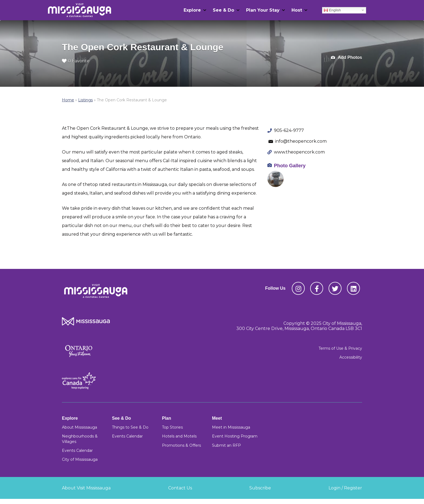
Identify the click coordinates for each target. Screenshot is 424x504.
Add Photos (347, 58)
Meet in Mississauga (231, 427)
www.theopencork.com (299, 152)
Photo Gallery (290, 166)
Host (297, 10)
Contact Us (180, 488)
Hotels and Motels (179, 436)
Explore (192, 10)
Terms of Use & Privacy (340, 348)
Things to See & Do (130, 427)
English (332, 10)
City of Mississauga (80, 459)
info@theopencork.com (301, 141)
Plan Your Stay (263, 10)
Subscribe (260, 488)
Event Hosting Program (235, 436)
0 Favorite (76, 61)
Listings (85, 100)
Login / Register (345, 488)
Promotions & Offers (181, 445)
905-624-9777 (289, 130)
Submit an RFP (226, 445)
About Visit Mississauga (86, 488)
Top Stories (172, 427)
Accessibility (351, 357)
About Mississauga (79, 427)
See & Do (223, 10)
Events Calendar (77, 450)
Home (68, 100)
